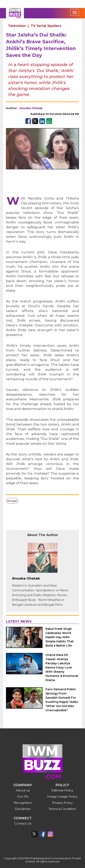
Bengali (12, 501)
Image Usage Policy (62, 796)
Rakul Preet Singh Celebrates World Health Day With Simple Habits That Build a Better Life (60, 637)
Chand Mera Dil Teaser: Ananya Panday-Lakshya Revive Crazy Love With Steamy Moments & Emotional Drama (62, 668)
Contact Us (23, 823)
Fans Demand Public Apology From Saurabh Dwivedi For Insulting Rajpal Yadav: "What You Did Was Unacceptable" (62, 700)
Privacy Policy (62, 803)
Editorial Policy (62, 790)
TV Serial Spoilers (46, 26)
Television (17, 26)
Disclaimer (23, 809)
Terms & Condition (62, 809)
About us (23, 790)
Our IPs (23, 796)
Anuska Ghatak (31, 108)
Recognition (23, 803)
